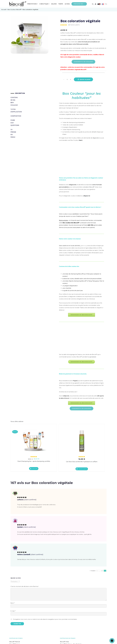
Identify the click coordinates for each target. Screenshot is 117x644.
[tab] (13, 93)
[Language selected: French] (104, 4)
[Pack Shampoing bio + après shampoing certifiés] (34, 441)
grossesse (93, 357)
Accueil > (4, 9)
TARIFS (61, 4)
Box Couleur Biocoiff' (14, 9)
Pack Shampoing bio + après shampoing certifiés (34, 461)
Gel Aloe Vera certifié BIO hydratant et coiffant (82, 462)
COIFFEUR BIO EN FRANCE (68, 638)
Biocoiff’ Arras (64, 642)
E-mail (13, 611)
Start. (81, 140)
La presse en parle (13, 133)
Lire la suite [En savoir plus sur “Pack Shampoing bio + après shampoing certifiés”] (35, 468)
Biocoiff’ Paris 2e (15, 642)
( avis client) (74, 25)
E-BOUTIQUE (45, 4)
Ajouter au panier (85, 79)
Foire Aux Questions (13, 123)
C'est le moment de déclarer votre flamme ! (25, 586)
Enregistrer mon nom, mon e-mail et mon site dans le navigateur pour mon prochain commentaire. (45, 619)
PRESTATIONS (33, 4)
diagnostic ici (97, 138)
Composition (13, 116)
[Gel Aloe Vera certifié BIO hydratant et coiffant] (82, 441)
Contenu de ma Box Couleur (13, 101)
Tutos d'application (13, 111)
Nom (13, 603)
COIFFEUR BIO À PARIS (16, 638)
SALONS (54, 4)
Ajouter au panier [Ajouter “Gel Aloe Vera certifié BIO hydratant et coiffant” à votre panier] (83, 469)
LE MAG (67, 4)
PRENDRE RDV (79, 4)
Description (16, 93)
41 (102, 571)
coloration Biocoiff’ (89, 187)
